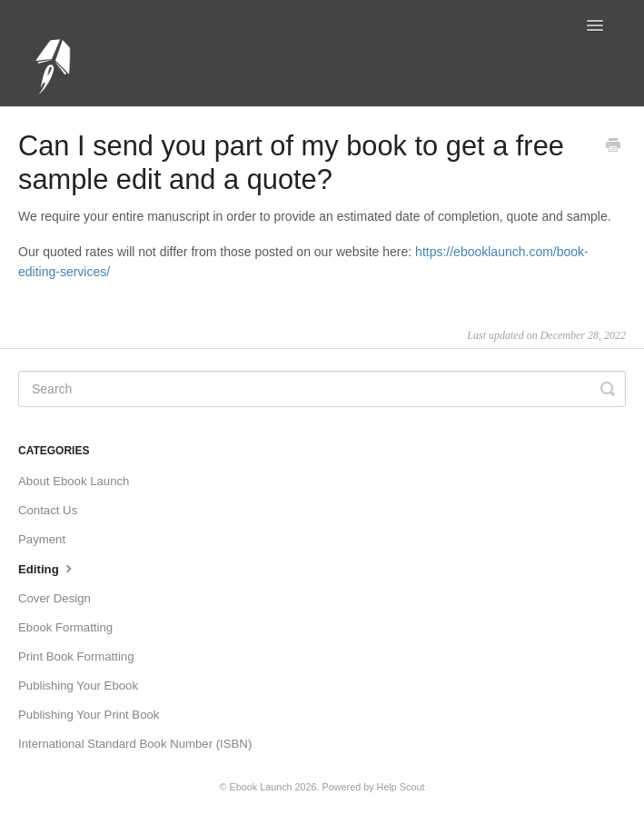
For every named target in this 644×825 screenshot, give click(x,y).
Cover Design (54, 598)
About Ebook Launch (74, 481)
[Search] (322, 389)
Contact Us (48, 510)
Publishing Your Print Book (89, 715)
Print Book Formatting (76, 656)
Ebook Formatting (65, 627)
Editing (47, 568)
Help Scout (401, 787)
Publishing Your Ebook (78, 686)
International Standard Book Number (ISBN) (135, 744)
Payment (42, 539)
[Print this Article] (613, 147)
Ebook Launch (261, 787)
